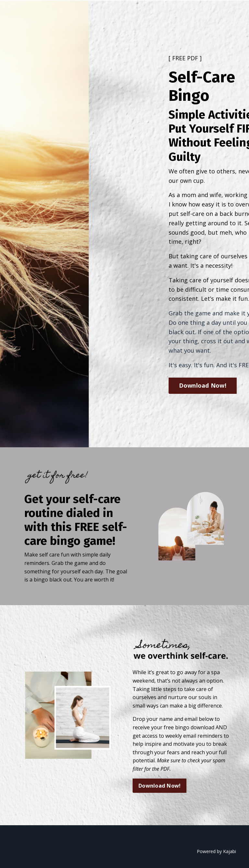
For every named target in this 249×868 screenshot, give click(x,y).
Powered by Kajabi (216, 851)
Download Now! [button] (203, 385)
